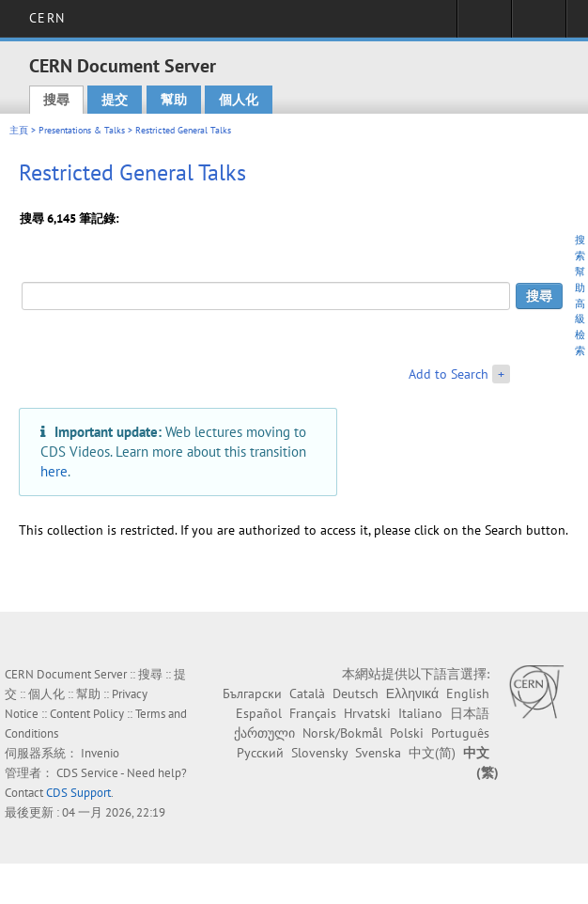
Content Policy (87, 714)
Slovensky (319, 753)
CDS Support (78, 793)
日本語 (470, 713)
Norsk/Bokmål (342, 733)
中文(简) (432, 753)
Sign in (484, 24)
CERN (46, 18)
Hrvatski (367, 713)
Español (259, 713)
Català (307, 694)
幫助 (174, 100)
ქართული (264, 733)
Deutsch (356, 694)
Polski (407, 733)
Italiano (420, 713)
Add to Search (449, 374)
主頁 (19, 130)
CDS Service (87, 773)
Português (460, 733)
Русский (260, 753)
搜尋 (56, 100)
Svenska (378, 753)
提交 (115, 100)
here (54, 471)
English (468, 694)
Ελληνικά (412, 694)
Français (313, 713)
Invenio (100, 753)
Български (252, 694)
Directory (539, 24)
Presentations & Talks (82, 130)
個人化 (239, 100)
